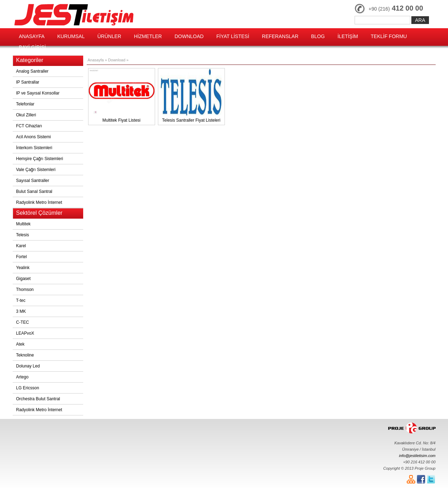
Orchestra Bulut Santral (38, 399)
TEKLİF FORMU (389, 36)
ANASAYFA (32, 36)
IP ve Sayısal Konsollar (38, 93)
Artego (22, 377)
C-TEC (23, 322)
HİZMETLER (148, 36)
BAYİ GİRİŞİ (33, 47)
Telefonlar (25, 104)
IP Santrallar (28, 82)
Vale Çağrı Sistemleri (36, 170)
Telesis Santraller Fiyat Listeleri (191, 96)
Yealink (23, 268)
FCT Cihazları (29, 126)
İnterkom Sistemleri (34, 148)
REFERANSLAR (280, 36)
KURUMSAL (71, 36)
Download (117, 60)
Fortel (22, 257)
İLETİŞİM (348, 36)
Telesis (23, 235)
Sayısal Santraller (33, 181)
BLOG (318, 36)
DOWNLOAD (189, 36)
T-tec (21, 300)
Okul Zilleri (26, 115)
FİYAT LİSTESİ (233, 36)
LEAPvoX (25, 333)
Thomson (25, 290)
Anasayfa (96, 60)
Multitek (23, 224)
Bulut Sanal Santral (34, 191)
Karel (21, 246)
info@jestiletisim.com (417, 456)
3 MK (21, 311)
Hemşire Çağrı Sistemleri (40, 159)
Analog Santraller (32, 71)
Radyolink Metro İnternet (39, 202)
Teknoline (25, 355)
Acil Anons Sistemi (34, 137)
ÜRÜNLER (109, 36)
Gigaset (23, 279)
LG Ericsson (28, 388)
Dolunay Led (28, 366)
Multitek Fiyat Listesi (122, 96)
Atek (20, 344)
